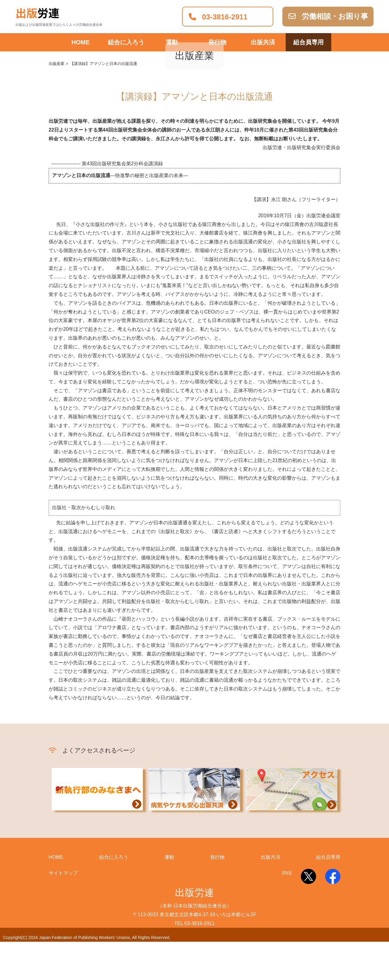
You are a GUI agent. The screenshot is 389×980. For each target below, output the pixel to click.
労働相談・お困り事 (328, 16)
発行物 (217, 42)
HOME (81, 42)
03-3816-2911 (218, 17)
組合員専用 (308, 42)
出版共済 (263, 42)
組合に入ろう (126, 42)
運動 (172, 42)
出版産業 (57, 102)
